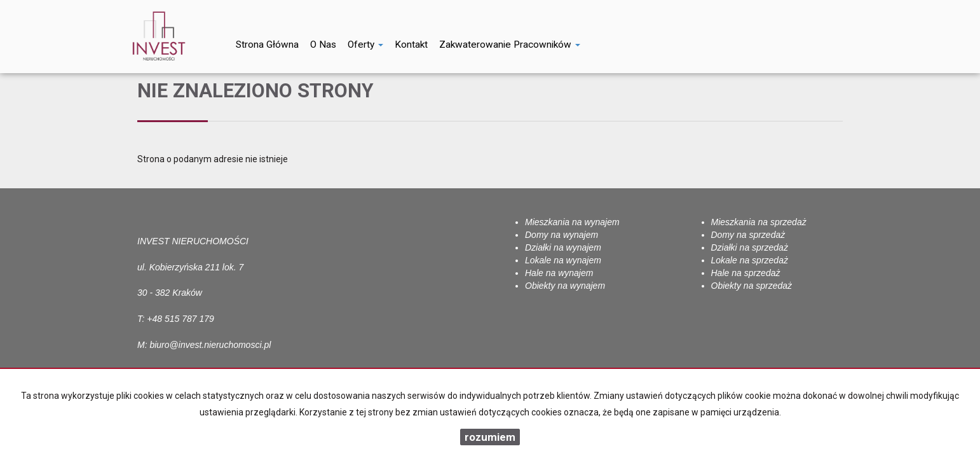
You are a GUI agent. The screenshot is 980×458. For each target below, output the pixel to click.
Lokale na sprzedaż (750, 260)
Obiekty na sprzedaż (752, 286)
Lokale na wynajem (563, 260)
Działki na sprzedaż (750, 247)
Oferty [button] (365, 45)
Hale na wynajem (559, 273)
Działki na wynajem (563, 247)
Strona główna (267, 45)
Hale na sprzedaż (746, 273)
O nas (323, 45)
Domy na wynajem (561, 235)
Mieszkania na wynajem (572, 222)
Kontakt (411, 45)
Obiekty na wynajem (565, 286)
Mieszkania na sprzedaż (759, 222)
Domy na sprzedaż (748, 235)
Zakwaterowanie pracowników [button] (510, 45)
